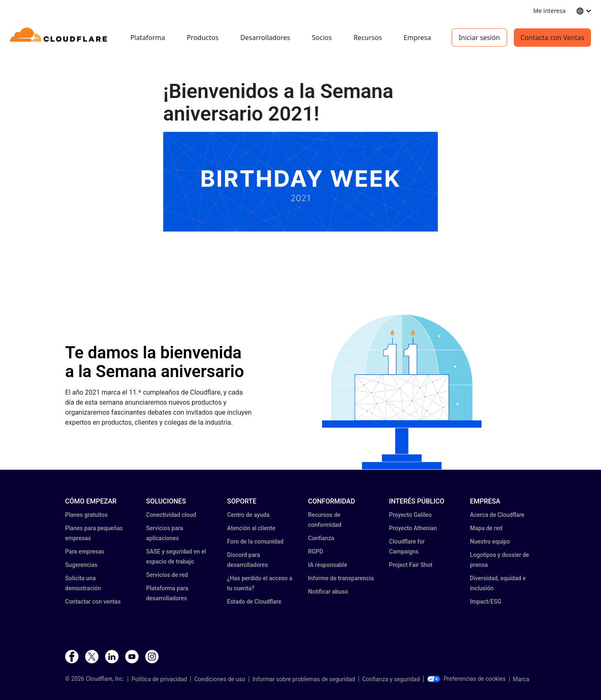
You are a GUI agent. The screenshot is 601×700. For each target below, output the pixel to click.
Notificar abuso (328, 592)
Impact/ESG (486, 602)
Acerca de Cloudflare (497, 515)
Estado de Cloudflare (254, 602)
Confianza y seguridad (391, 679)
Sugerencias (81, 565)
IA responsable (328, 565)
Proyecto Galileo (410, 515)
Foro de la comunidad (255, 541)
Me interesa (549, 11)
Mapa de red (486, 528)
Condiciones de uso (220, 679)
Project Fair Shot (411, 565)
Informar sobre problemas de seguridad (304, 679)
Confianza (321, 538)
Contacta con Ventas (552, 38)
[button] (402, 392)
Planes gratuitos (86, 515)
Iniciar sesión (479, 38)
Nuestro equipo (490, 541)
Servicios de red (167, 575)
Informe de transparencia (341, 578)
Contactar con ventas (93, 602)
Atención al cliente (251, 528)
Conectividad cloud (171, 515)
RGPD (316, 551)
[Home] (60, 38)
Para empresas (85, 551)
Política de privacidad (159, 679)
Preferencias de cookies (466, 679)
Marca (521, 679)
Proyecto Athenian (413, 528)
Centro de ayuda (248, 515)
